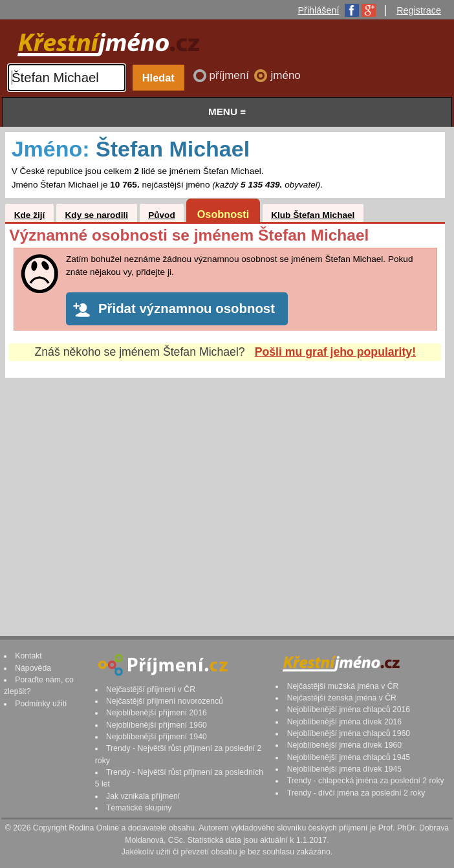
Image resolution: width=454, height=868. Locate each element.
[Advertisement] (225, 494)
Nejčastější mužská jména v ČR (343, 686)
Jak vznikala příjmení (143, 796)
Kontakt (28, 656)
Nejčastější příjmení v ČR (151, 689)
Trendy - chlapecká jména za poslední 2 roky (366, 781)
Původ (162, 215)
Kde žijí (30, 215)
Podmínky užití (41, 704)
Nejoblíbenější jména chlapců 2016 (349, 710)
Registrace (419, 10)
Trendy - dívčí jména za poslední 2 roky (356, 793)
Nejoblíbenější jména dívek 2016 (345, 722)
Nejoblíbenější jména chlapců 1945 (349, 757)
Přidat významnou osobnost (187, 309)
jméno (285, 75)
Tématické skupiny (139, 808)
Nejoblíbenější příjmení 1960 (157, 725)
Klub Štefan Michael (313, 215)
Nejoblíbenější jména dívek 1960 (345, 745)
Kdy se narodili (97, 215)
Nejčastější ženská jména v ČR (342, 698)
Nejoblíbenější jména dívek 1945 (345, 769)
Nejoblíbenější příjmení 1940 (157, 737)
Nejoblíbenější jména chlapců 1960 (349, 733)
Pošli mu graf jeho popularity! (335, 352)
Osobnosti (223, 214)
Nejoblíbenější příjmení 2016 (157, 713)
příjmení (231, 75)
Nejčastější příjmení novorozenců (165, 701)
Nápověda (33, 668)
